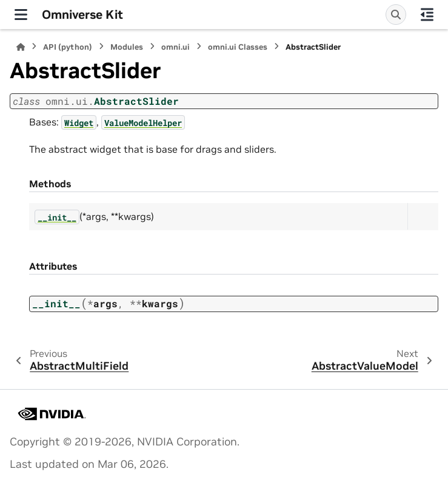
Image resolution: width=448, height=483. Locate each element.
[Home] (21, 47)
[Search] (396, 15)
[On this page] (427, 15)
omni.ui (176, 47)
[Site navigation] (21, 15)
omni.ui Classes (238, 47)
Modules (127, 47)
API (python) (68, 47)
